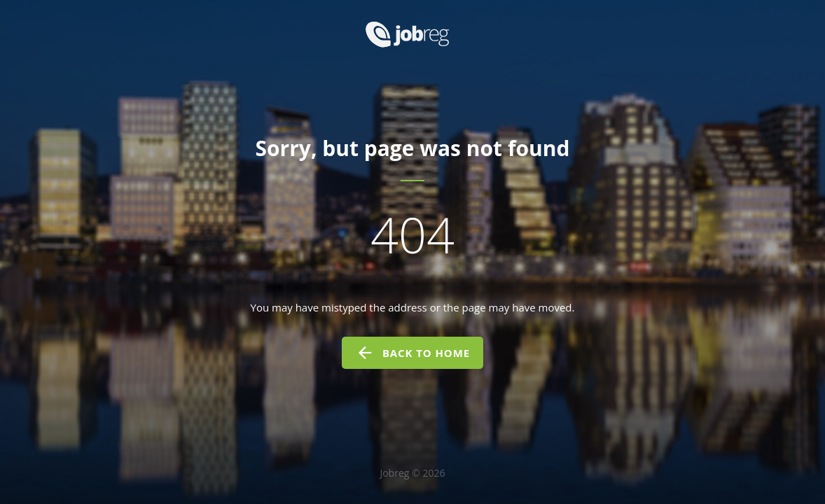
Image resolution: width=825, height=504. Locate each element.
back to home (412, 353)
